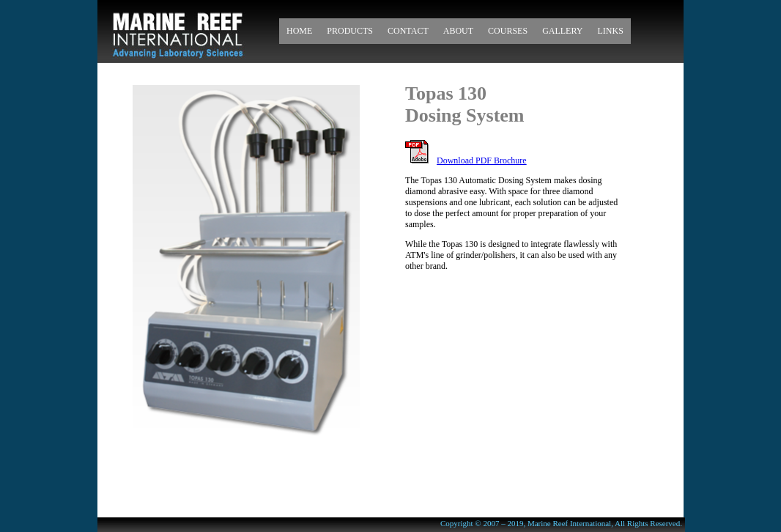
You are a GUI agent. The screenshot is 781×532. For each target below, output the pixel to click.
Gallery (562, 31)
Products (350, 31)
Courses (508, 31)
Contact (408, 31)
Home (299, 31)
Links (610, 31)
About (458, 31)
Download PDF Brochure (482, 160)
